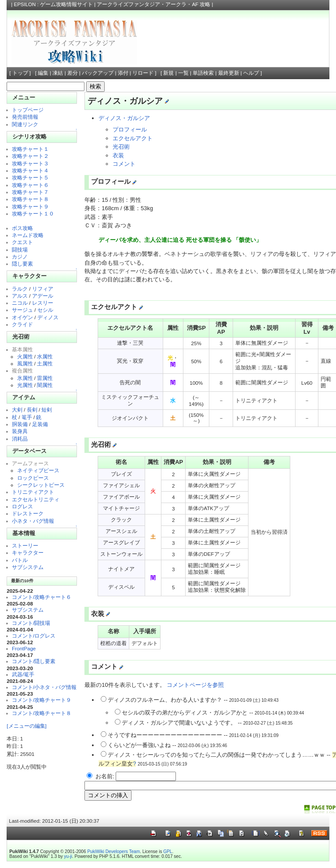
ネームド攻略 (28, 235)
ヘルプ (251, 73)
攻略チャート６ (30, 185)
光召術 (121, 147)
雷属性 (45, 378)
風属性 (25, 363)
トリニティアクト (33, 492)
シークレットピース (41, 485)
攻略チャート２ (30, 156)
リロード (143, 73)
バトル (20, 560)
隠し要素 (22, 264)
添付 (123, 73)
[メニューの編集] (26, 726)
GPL (168, 852)
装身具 (20, 431)
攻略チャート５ (30, 177)
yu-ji (68, 856)
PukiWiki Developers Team (113, 852)
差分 (73, 73)
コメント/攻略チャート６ (42, 597)
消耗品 (20, 439)
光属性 (25, 385)
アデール (43, 296)
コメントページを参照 (195, 685)
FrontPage (24, 648)
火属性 (25, 356)
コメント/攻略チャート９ (42, 700)
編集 (43, 73)
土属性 (45, 363)
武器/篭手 (23, 674)
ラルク (20, 289)
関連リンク (25, 124)
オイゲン (22, 317)
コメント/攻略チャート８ (42, 713)
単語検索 (203, 73)
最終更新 (229, 73)
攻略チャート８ (30, 199)
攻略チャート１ (30, 149)
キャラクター (28, 553)
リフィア (43, 289)
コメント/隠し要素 (34, 661)
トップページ (28, 110)
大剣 (17, 410)
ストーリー (25, 545)
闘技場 (20, 250)
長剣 (32, 410)
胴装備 (20, 424)
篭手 (27, 417)
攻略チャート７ (30, 192)
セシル (45, 310)
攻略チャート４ (30, 170)
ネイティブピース (38, 470)
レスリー (43, 303)
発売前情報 (25, 117)
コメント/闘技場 (31, 623)
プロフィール (130, 129)
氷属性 (25, 378)
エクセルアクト (133, 138)
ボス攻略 (22, 228)
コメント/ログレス (34, 636)
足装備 (40, 424)
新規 (168, 73)
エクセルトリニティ (36, 499)
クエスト (22, 242)
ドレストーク (28, 513)
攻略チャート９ (30, 206)
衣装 (118, 155)
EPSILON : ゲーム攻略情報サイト (53, 4)
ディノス (48, 317)
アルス (20, 296)
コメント (124, 164)
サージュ (22, 310)
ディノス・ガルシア (124, 118)
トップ (20, 73)
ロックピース (33, 478)
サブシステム (28, 567)
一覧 (183, 73)
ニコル (20, 303)
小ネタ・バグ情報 (33, 521)
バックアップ (98, 73)
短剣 (47, 410)
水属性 (45, 356)
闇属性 (45, 385)
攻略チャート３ (30, 163)
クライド (22, 324)
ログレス (22, 506)
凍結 (58, 73)
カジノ (20, 257)
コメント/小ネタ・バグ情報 (44, 687)
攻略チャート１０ (33, 213)
